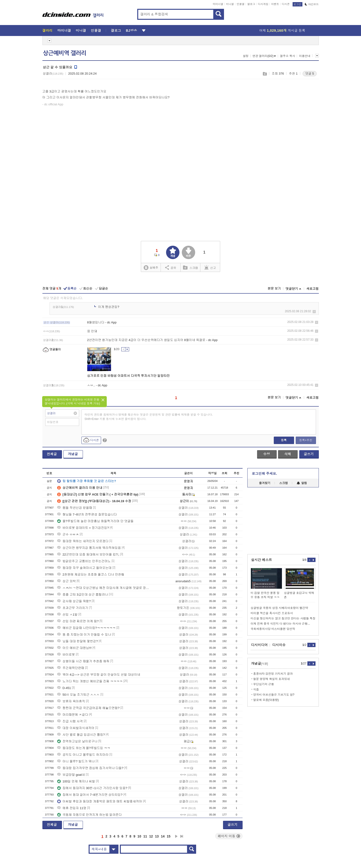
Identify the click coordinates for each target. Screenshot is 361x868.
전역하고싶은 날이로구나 (77, 741)
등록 (284, 440)
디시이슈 (279, 645)
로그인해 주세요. (264, 474)
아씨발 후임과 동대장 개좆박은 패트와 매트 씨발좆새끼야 (100, 801)
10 (139, 836)
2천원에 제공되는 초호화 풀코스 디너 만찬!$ (90, 574)
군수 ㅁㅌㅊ (68, 534)
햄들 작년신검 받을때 (75, 508)
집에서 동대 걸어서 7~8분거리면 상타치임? (90, 795)
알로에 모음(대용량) (266, 700)
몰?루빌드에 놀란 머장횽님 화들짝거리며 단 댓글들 (95, 521)
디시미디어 (259, 645)
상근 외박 (66, 581)
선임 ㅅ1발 (67, 615)
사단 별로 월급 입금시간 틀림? (81, 735)
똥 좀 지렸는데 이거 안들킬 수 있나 (84, 635)
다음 (176, 836)
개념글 (73, 454)
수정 (267, 454)
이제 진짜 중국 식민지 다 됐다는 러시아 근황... (280, 624)
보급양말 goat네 (71, 775)
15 (169, 836)
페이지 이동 (229, 836)
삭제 (314, 312)
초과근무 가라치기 (73, 608)
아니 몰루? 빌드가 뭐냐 (76, 761)
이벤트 (275, 4)
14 (163, 836)
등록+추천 (306, 440)
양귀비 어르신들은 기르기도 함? (274, 695)
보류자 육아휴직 (71, 701)
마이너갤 (218, 4)
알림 (302, 483)
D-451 (64, 688)
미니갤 (230, 4)
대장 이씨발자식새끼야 (76, 728)
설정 (246, 56)
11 (145, 836)
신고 (210, 267)
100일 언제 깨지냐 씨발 (76, 781)
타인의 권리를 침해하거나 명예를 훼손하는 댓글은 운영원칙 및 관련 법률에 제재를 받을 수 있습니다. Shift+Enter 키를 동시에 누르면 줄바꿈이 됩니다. (149, 417)
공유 (171, 267)
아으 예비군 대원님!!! (74, 648)
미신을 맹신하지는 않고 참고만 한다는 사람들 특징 (283, 618)
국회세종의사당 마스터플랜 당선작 (273, 629)
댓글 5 (310, 74)
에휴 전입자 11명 (72, 808)
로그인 (297, 4)
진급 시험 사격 (70, 721)
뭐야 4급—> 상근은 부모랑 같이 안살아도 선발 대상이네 (99, 675)
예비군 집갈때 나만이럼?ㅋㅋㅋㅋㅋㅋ (86, 628)
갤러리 (48, 31)
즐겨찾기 (265, 483)
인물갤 (241, 4)
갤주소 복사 (287, 56)
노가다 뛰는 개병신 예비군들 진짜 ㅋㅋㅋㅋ (90, 681)
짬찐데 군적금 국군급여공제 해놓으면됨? (88, 708)
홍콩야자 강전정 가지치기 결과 (273, 674)
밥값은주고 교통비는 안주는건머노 (84, 561)
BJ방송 (131, 31)
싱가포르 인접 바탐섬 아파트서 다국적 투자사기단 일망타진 (129, 376)
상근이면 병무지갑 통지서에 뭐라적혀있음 (89, 548)
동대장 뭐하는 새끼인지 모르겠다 (83, 541)
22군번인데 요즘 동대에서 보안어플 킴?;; (88, 554)
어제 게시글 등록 (282, 31)
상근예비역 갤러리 (65, 53)
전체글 (52, 454)
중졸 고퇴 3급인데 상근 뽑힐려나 (83, 595)
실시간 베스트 (262, 560)
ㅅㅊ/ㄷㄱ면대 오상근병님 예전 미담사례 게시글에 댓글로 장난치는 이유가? (103, 588)
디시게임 (263, 4)
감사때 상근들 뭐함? (74, 601)
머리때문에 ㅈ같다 (73, 715)
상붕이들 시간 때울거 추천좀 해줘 (83, 661)
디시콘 (286, 4)
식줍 (256, 689)
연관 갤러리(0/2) (264, 56)
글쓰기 (309, 454)
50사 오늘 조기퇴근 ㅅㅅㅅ (78, 695)
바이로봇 (66, 655)
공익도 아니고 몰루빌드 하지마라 (83, 755)
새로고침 (313, 289)
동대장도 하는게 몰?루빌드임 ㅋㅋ (84, 748)
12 (151, 836)
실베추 (151, 268)
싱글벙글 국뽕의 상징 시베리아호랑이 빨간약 (279, 608)
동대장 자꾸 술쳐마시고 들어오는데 (84, 568)
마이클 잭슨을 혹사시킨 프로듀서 (272, 613)
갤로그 (251, 4)
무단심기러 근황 (264, 684)
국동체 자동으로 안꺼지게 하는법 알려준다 (89, 815)
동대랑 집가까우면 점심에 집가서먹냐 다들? (90, 768)
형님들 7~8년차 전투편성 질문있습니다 (87, 514)
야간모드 (312, 4)
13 (157, 836)
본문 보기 (274, 288)
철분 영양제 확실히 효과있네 (272, 679)
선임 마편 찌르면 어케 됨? (78, 621)
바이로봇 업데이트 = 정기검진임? (83, 528)
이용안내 (305, 56)
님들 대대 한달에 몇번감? (77, 641)
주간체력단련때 (71, 668)
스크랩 (265, 74)
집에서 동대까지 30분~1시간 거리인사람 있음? (92, 788)
